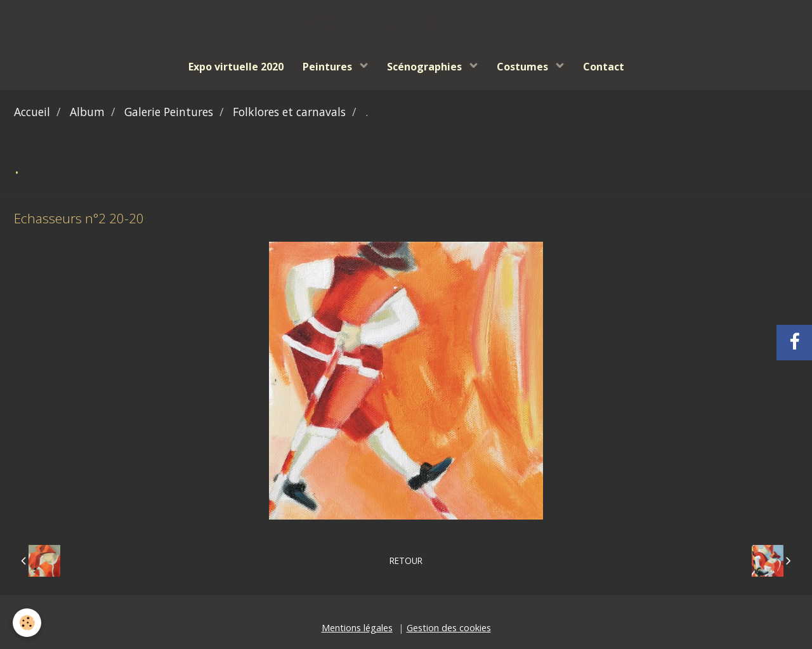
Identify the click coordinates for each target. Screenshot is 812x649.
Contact (604, 67)
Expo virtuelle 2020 (236, 67)
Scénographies (426, 67)
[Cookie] (27, 623)
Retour (406, 560)
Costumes (524, 67)
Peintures (329, 67)
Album (87, 112)
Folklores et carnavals (289, 112)
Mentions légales (357, 628)
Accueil (32, 112)
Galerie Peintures (169, 112)
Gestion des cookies (449, 628)
